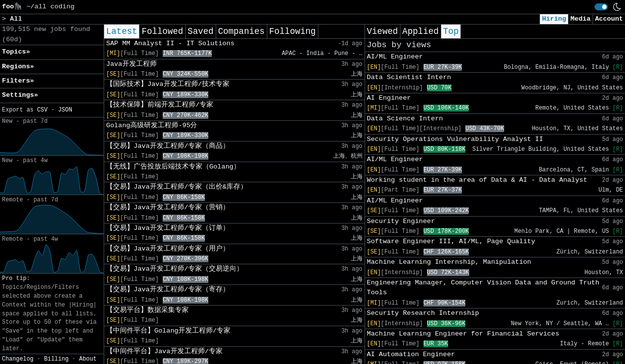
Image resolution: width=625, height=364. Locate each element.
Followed (162, 31)
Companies (241, 31)
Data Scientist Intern (409, 77)
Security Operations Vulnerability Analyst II (455, 139)
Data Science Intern (405, 119)
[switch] (601, 7)
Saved (201, 31)
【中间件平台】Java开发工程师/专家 (164, 351)
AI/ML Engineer (395, 57)
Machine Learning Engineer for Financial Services (463, 334)
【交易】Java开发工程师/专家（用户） (168, 249)
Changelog (18, 359)
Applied (421, 31)
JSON (65, 110)
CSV (42, 110)
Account (609, 19)
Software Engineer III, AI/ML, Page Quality (451, 241)
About (88, 359)
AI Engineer (389, 98)
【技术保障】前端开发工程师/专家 (160, 105)
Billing (57, 359)
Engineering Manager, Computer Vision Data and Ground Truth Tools (483, 288)
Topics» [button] (16, 52)
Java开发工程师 (131, 64)
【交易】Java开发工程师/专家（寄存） (168, 290)
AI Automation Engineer (411, 354)
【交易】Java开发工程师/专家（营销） (168, 208)
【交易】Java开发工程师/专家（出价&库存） (177, 187)
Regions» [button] (18, 67)
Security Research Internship (423, 313)
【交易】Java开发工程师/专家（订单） (168, 228)
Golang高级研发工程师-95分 (152, 126)
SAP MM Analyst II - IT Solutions (170, 43)
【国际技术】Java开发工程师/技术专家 (168, 84)
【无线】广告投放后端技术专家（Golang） (173, 167)
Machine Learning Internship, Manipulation (449, 262)
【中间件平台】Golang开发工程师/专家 (168, 331)
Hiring (554, 19)
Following (293, 31)
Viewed (383, 31)
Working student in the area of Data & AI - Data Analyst (477, 180)
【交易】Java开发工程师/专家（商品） (168, 146)
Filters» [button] (18, 81)
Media (581, 19)
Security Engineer (401, 221)
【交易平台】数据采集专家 (147, 310)
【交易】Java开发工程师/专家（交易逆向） (175, 269)
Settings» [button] (20, 95)
